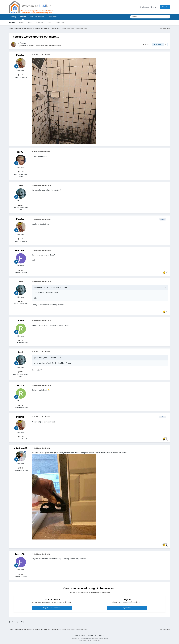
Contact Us (92, 636)
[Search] (142, 17)
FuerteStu (20, 250)
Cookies (101, 636)
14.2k (21, 75)
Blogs (30, 22)
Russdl (20, 321)
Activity (14, 17)
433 (21, 270)
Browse (23, 18)
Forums (12, 22)
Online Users (60, 22)
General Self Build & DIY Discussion (48, 46)
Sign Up (165, 7)
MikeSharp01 (20, 448)
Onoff (20, 185)
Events (22, 22)
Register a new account (52, 608)
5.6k (21, 468)
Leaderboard (53, 17)
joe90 (20, 152)
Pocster (23, 43)
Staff (49, 22)
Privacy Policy (80, 636)
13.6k (21, 172)
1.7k (21, 341)
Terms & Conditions (37, 17)
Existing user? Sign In (149, 7)
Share (146, 44)
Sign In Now (127, 608)
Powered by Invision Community (89, 641)
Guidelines (40, 22)
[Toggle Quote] (35, 287)
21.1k (21, 205)
